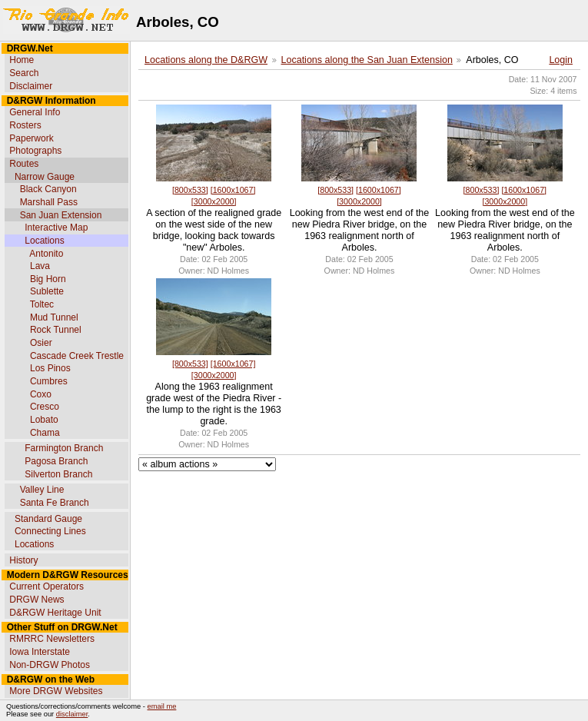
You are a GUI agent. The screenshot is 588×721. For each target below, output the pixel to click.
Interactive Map (56, 228)
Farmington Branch (64, 448)
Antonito (46, 254)
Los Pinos (50, 368)
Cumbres (49, 381)
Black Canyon (48, 189)
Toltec (42, 304)
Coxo (41, 394)
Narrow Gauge (45, 177)
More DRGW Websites (56, 691)
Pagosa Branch (56, 461)
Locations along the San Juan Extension (367, 60)
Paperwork (31, 138)
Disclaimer (31, 86)
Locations (44, 241)
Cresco (45, 407)
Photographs (35, 151)
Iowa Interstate (40, 652)
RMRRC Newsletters (52, 639)
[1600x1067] (233, 190)
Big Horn (48, 279)
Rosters (25, 125)
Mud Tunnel (54, 317)
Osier (41, 343)
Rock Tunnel (56, 330)
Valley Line (42, 490)
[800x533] (190, 190)
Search (24, 73)
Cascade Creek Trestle (77, 356)
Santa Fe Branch (55, 503)
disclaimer (72, 714)
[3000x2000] (214, 201)
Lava (40, 266)
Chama (45, 433)
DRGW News (37, 600)
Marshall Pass (49, 202)
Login (561, 60)
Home (22, 60)
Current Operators (47, 586)
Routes (24, 164)
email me (162, 706)
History (23, 560)
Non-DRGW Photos (50, 665)
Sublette (47, 291)
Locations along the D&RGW (206, 60)
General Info (35, 112)
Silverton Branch (58, 474)
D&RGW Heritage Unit (55, 613)
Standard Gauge (48, 519)
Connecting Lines (50, 531)
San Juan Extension (61, 215)
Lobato (44, 420)
